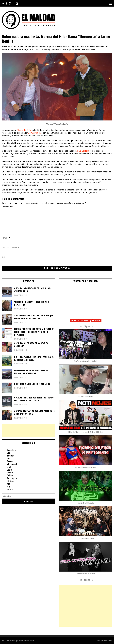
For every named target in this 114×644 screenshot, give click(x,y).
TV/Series (11, 481)
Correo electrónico (10, 248)
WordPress (109, 640)
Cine (8, 453)
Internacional (12, 464)
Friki (8, 458)
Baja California (84, 151)
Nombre (6, 238)
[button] (89, 327)
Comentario (8, 207)
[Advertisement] (29, 430)
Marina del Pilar (24, 130)
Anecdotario (11, 450)
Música (9, 470)
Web (4, 257)
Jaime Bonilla (34, 133)
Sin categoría (12, 478)
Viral (9, 484)
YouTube (10, 489)
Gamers (10, 461)
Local (9, 467)
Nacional (10, 473)
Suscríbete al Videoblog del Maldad (86, 320)
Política (10, 475)
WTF (8, 487)
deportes (10, 456)
